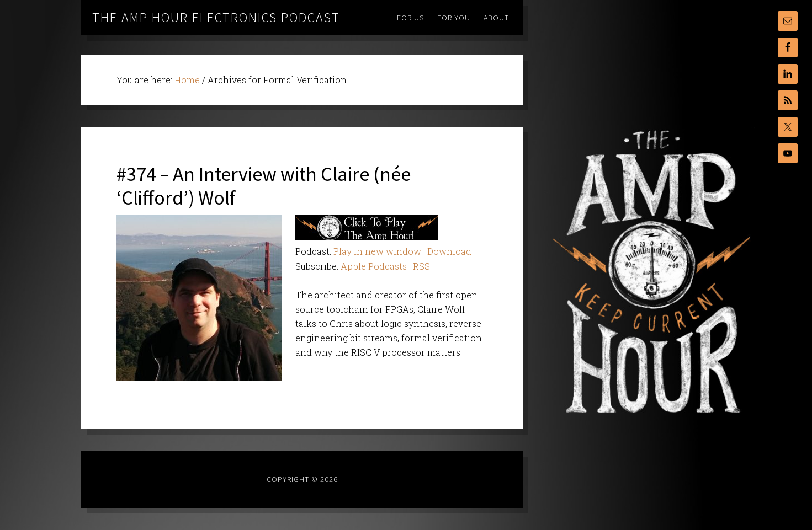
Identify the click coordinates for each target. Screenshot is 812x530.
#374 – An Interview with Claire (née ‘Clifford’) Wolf (264, 186)
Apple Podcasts (374, 266)
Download (449, 251)
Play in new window (377, 251)
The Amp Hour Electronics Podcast (216, 17)
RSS (421, 266)
